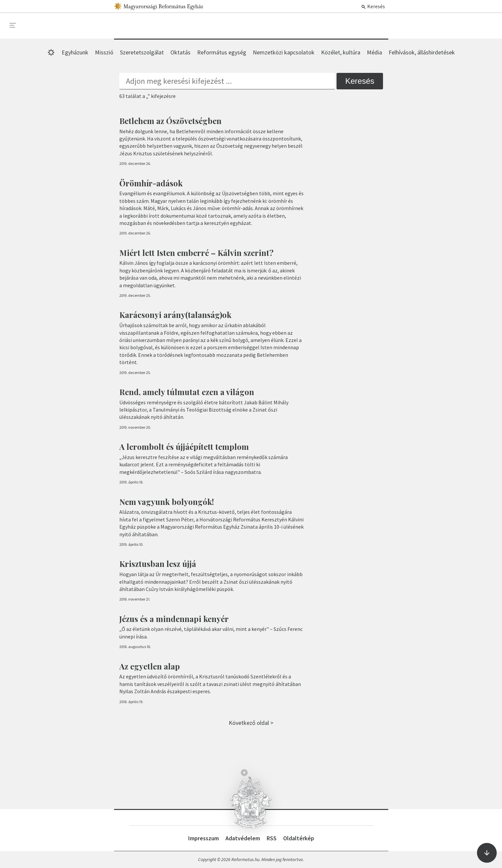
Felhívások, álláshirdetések (422, 52)
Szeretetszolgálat (142, 52)
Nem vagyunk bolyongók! (167, 502)
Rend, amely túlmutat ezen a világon (187, 392)
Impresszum (204, 838)
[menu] (13, 25)
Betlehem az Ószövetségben (170, 121)
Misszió (104, 52)
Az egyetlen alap (150, 666)
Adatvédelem (243, 838)
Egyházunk (75, 52)
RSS (272, 838)
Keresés (373, 6)
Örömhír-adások (151, 183)
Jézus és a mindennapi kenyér (174, 619)
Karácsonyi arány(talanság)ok (175, 315)
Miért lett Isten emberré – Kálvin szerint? (196, 253)
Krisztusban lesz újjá (158, 564)
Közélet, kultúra (341, 52)
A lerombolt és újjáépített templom (184, 447)
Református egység (222, 52)
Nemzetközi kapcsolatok (284, 52)
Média (374, 52)
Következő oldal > (251, 723)
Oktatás (180, 52)
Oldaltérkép (299, 838)
